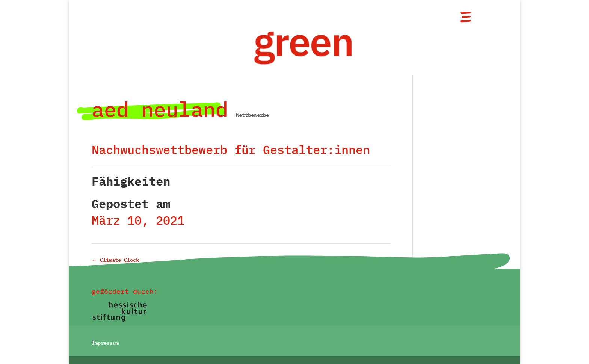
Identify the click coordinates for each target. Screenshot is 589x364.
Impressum (105, 342)
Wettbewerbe (252, 115)
